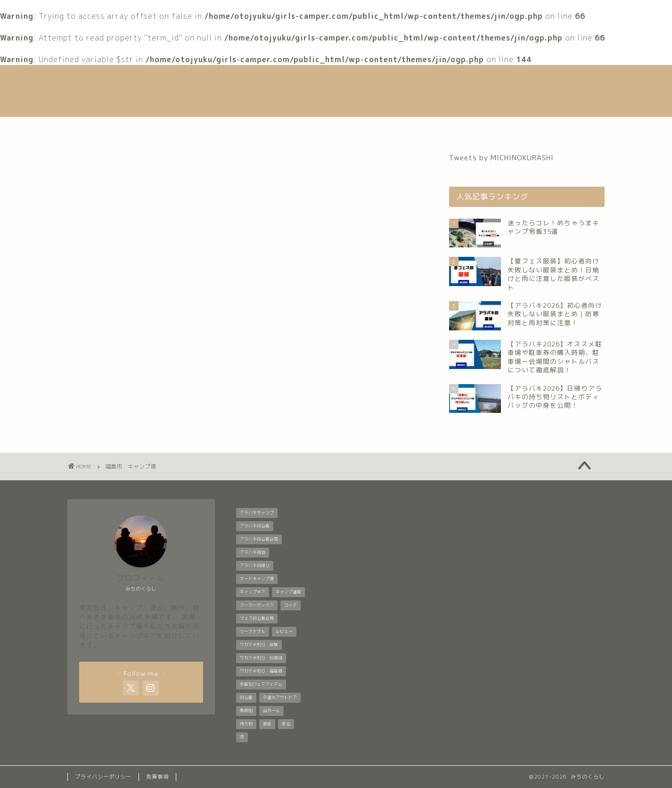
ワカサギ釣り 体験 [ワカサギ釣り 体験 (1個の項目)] (259, 645)
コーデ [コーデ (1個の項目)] (291, 605)
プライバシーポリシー (103, 777)
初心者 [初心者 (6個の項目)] (246, 698)
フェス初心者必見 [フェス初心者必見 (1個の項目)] (257, 618)
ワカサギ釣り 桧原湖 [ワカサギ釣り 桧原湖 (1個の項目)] (261, 658)
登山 (388, 128)
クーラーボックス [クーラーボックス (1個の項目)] (257, 605)
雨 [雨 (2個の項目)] (242, 737)
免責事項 (157, 777)
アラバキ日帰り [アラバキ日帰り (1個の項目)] (255, 566)
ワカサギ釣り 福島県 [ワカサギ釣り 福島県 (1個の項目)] (261, 671)
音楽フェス (281, 128)
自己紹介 (221, 128)
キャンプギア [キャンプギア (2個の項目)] (253, 592)
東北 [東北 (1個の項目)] (286, 724)
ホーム (169, 128)
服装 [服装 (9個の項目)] (267, 724)
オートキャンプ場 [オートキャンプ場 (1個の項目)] (257, 579)
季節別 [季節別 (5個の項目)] (246, 711)
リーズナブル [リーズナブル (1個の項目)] (253, 632)
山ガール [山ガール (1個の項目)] (271, 711)
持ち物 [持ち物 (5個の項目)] (246, 724)
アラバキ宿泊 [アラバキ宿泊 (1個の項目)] (253, 552)
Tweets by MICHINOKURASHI (501, 158)
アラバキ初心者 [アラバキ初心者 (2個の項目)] (255, 526)
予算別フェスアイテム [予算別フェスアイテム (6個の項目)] (261, 684)
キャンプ (340, 128)
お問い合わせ (491, 128)
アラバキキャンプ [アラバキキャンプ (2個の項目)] (257, 513)
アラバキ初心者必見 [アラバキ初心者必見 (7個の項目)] (259, 539)
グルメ (431, 128)
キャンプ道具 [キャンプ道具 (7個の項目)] (288, 592)
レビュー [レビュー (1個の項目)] (284, 632)
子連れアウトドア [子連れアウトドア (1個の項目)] (280, 698)
